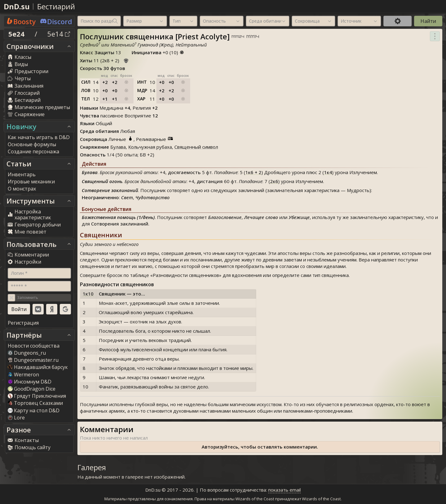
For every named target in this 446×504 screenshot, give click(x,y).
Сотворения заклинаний (120, 224)
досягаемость (184, 172)
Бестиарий (56, 6)
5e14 (59, 34)
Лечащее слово (261, 217)
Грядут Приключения (37, 396)
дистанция (210, 181)
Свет (127, 197)
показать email (284, 490)
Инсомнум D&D (30, 382)
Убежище (299, 217)
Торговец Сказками (35, 403)
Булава (118, 147)
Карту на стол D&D (34, 410)
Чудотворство (153, 197)
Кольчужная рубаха (150, 147)
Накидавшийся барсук (38, 367)
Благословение (225, 217)
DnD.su (17, 6)
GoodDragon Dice (32, 389)
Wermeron (23, 375)
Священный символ (196, 147)
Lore (16, 418)
